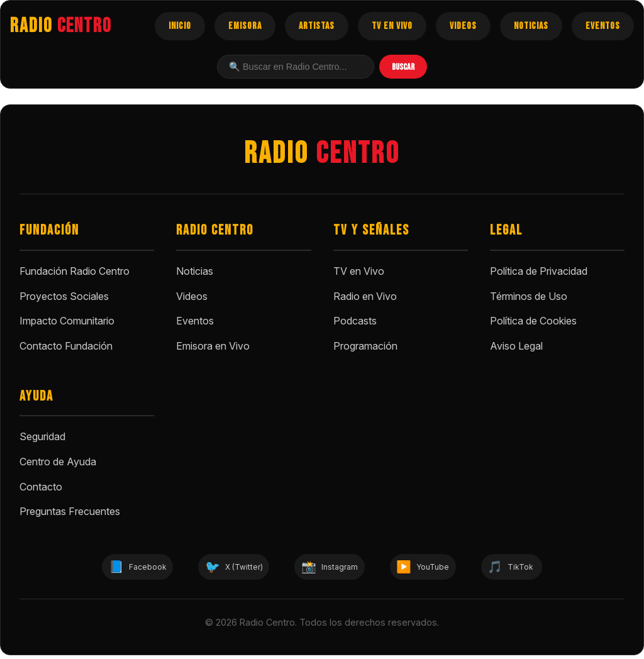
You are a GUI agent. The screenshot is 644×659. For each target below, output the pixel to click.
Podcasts (355, 321)
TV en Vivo (359, 271)
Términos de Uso (529, 296)
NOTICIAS (531, 26)
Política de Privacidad (539, 271)
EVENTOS (603, 26)
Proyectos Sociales (64, 296)
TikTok (550, 569)
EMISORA (245, 26)
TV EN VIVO (392, 26)
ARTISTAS (317, 26)
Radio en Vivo (365, 296)
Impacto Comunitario (67, 321)
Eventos (195, 321)
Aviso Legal (516, 346)
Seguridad (42, 436)
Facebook (101, 569)
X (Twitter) (217, 569)
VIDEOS (463, 26)
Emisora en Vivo (213, 346)
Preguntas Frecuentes (70, 511)
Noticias (195, 271)
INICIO (180, 26)
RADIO (61, 26)
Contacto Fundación (66, 346)
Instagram (333, 569)
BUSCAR (403, 67)
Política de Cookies (533, 321)
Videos (192, 296)
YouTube (445, 569)
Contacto (41, 487)
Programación (365, 346)
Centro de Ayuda (58, 462)
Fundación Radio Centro (75, 271)
